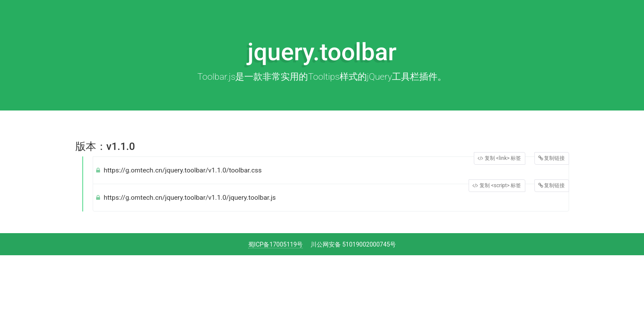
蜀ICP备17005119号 (276, 244)
